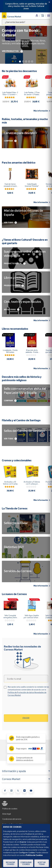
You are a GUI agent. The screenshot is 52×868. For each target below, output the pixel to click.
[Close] (49, 2)
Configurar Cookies (26, 863)
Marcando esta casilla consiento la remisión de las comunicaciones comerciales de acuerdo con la (28, 691)
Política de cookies (10, 809)
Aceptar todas (42, 863)
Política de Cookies (34, 855)
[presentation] (25, 706)
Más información (42, 111)
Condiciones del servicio (12, 819)
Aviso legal (7, 814)
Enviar (26, 718)
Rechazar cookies (10, 863)
